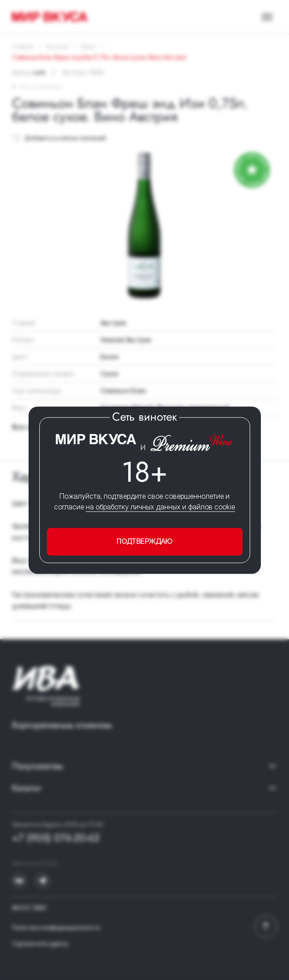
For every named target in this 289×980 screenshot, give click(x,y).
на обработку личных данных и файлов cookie (160, 507)
